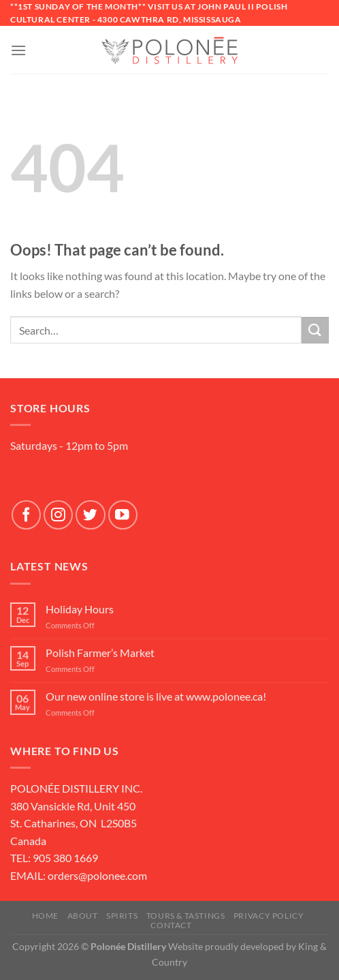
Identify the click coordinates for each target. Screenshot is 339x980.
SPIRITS (122, 916)
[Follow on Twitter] (90, 515)
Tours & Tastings (186, 916)
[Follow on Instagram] (58, 515)
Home (45, 916)
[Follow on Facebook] (26, 515)
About (83, 916)
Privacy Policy (269, 916)
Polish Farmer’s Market (100, 653)
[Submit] (315, 330)
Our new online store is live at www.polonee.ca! (156, 696)
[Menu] (18, 50)
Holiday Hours (80, 609)
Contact (171, 925)
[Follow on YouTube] (123, 515)
